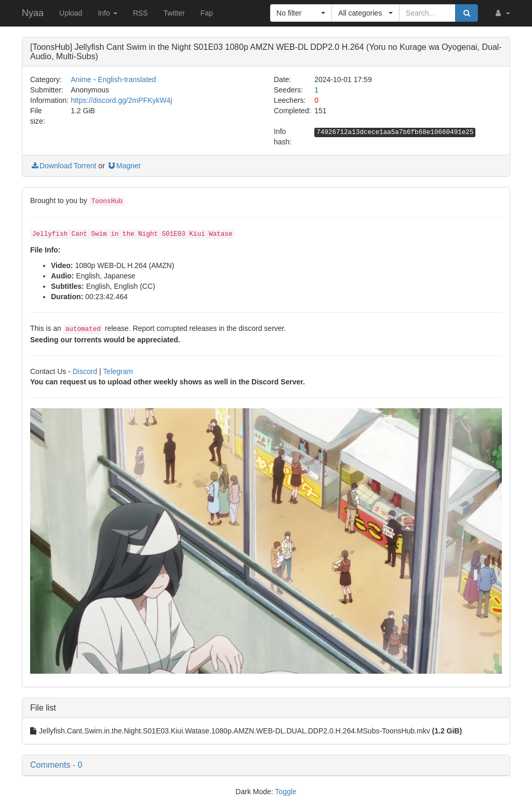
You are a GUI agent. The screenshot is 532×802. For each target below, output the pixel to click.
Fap (207, 13)
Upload (71, 13)
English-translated (127, 79)
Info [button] (107, 13)
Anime (81, 79)
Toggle (285, 792)
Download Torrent (63, 166)
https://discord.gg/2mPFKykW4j (121, 100)
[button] (502, 13)
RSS (141, 13)
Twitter (174, 13)
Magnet (124, 166)
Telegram (118, 371)
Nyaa (33, 13)
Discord (85, 371)
